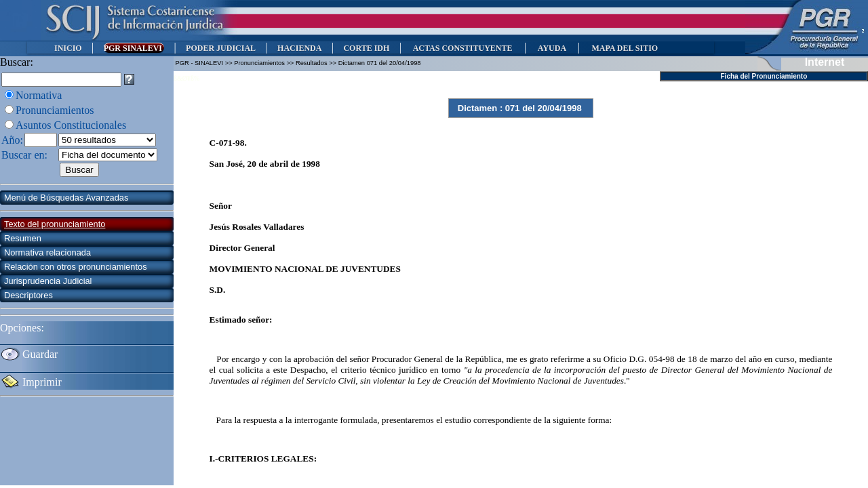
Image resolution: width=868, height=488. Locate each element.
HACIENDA (299, 48)
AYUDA (552, 48)
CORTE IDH (366, 48)
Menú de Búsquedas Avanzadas (66, 198)
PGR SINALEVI (134, 48)
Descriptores (28, 295)
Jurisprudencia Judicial (48, 281)
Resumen (23, 238)
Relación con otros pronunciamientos (76, 267)
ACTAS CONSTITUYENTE (462, 48)
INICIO (68, 48)
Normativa (39, 95)
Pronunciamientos (55, 110)
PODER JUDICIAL (221, 48)
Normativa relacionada (47, 252)
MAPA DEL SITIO (625, 48)
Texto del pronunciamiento (55, 224)
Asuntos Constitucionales (71, 125)
